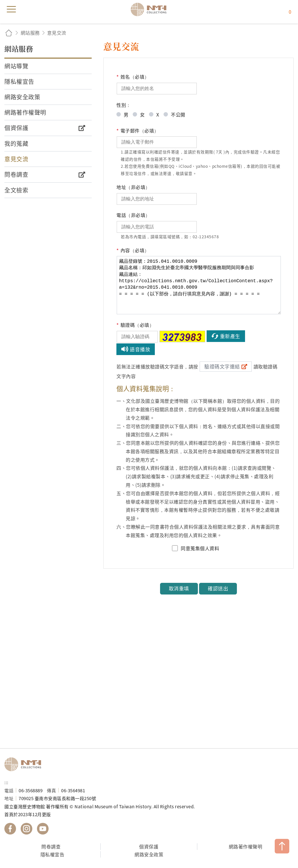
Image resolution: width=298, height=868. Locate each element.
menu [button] (11, 9)
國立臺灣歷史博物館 (25, 764)
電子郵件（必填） (138, 131)
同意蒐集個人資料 (200, 548)
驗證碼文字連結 (222, 366)
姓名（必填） (133, 77)
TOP (282, 846)
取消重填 (179, 588)
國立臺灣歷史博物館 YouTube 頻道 (43, 829)
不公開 (178, 114)
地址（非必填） (133, 187)
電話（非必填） (133, 215)
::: (6, 782)
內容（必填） (133, 250)
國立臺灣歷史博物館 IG (26, 829)
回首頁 (9, 33)
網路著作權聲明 (246, 846)
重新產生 (230, 336)
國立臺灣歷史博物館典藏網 (150, 9)
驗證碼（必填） (135, 325)
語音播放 (140, 349)
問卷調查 (51, 846)
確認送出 (218, 588)
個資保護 (149, 846)
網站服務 (30, 33)
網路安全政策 (149, 854)
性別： (124, 105)
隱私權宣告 (53, 854)
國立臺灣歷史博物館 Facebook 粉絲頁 (10, 829)
